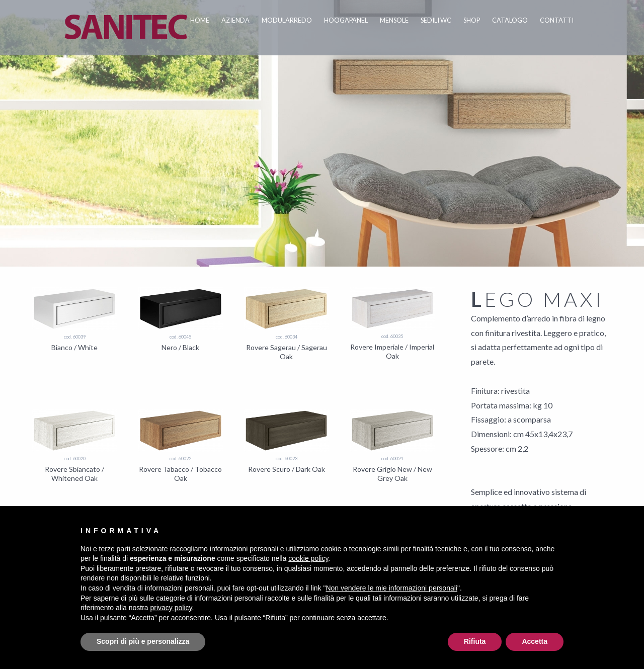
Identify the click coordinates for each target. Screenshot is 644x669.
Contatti (557, 20)
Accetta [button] (535, 641)
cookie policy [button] (308, 558)
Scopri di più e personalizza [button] (143, 641)
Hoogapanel (346, 20)
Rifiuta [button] (475, 641)
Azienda (235, 20)
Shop (472, 20)
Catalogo (510, 20)
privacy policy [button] (171, 608)
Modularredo (287, 20)
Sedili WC (436, 20)
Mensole (394, 20)
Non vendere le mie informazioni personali (391, 588)
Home (200, 20)
